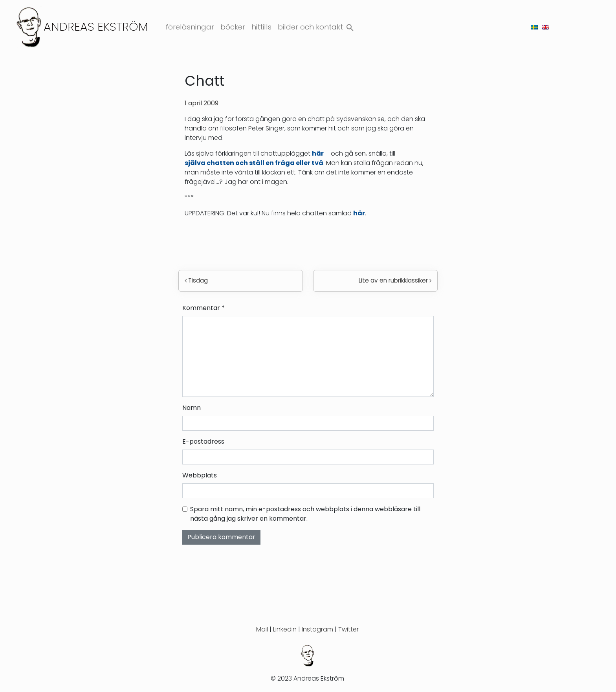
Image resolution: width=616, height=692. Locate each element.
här (318, 153)
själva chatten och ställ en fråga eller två (254, 163)
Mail (262, 629)
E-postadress (203, 441)
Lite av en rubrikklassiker (395, 280)
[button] (350, 26)
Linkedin (285, 629)
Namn (192, 408)
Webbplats (200, 475)
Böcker (233, 27)
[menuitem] (534, 27)
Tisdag (196, 280)
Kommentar (203, 308)
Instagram (317, 629)
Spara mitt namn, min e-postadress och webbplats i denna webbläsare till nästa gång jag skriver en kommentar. (305, 514)
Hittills (261, 27)
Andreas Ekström (96, 27)
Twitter (348, 629)
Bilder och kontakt (310, 27)
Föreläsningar (190, 27)
